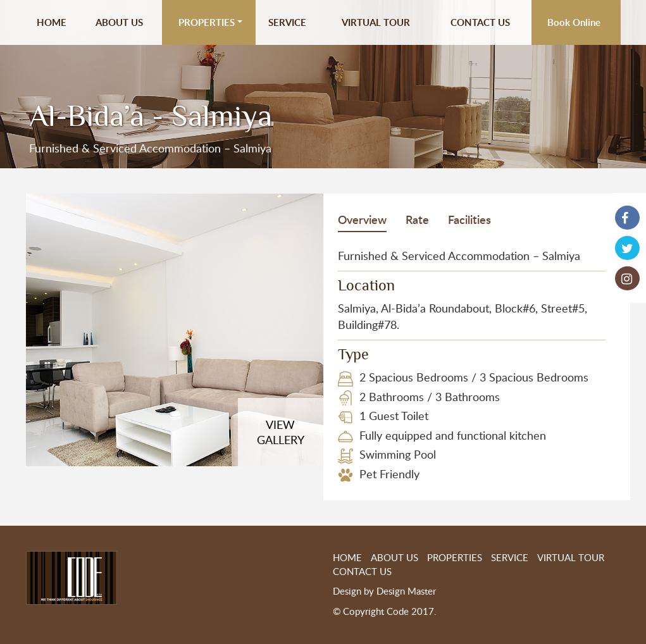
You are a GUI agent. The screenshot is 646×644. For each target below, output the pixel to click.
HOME (52, 22)
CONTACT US (480, 22)
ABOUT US (119, 22)
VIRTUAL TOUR (376, 22)
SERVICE (287, 22)
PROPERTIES (207, 22)
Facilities (469, 219)
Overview (362, 219)
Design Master (406, 591)
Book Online (574, 22)
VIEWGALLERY (281, 432)
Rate (417, 219)
